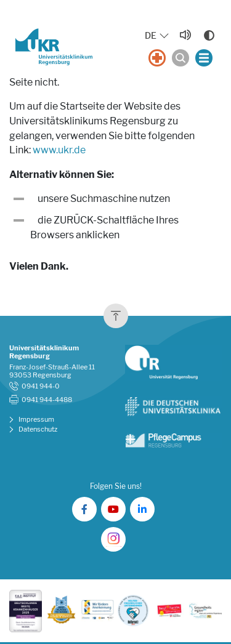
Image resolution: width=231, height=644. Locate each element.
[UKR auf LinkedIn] (142, 509)
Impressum (36, 420)
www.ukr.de (59, 150)
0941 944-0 (41, 386)
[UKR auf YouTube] (113, 509)
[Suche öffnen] (180, 58)
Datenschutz (38, 429)
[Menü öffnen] (204, 58)
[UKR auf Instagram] (113, 539)
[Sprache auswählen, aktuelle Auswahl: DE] (157, 36)
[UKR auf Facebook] (84, 509)
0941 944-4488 (47, 400)
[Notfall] (157, 58)
